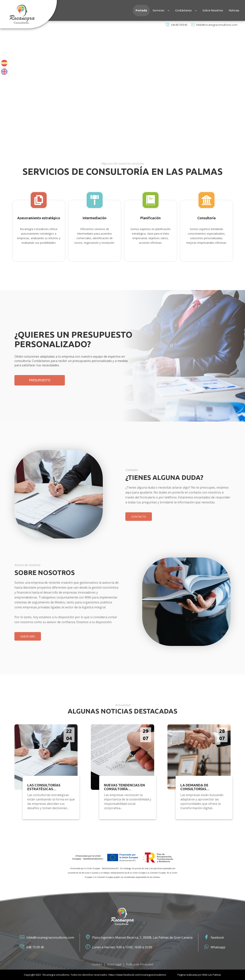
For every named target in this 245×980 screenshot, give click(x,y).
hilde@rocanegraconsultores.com (214, 25)
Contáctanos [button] (186, 10)
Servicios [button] (161, 10)
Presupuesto (40, 380)
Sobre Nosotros (213, 10)
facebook (214, 938)
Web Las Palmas (212, 975)
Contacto (139, 517)
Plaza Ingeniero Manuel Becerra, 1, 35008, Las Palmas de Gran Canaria (139, 938)
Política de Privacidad (140, 964)
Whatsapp (215, 947)
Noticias (234, 10)
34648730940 (176, 25)
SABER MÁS (28, 636)
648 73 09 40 (32, 947)
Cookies (97, 964)
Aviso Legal (114, 964)
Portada (141, 10)
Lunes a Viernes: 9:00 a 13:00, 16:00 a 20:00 (119, 947)
